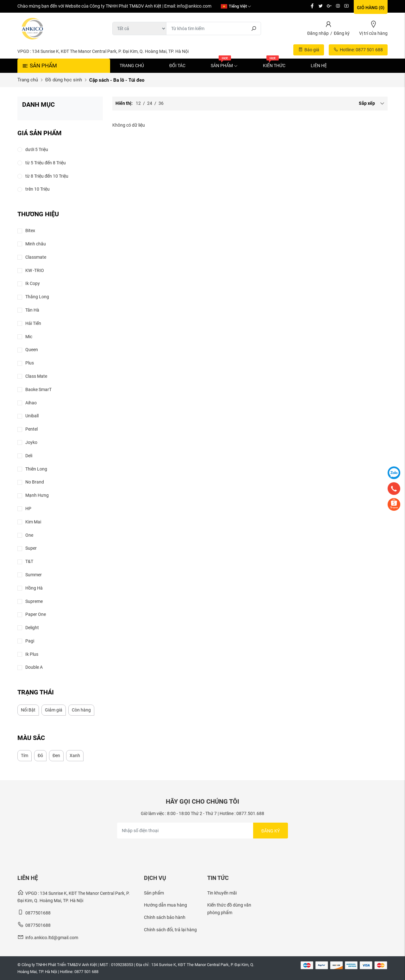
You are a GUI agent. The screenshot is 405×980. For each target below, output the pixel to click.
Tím (25, 756)
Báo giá (309, 50)
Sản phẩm (224, 66)
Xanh (75, 756)
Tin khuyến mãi (222, 893)
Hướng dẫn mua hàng (165, 905)
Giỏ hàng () (371, 8)
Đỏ (40, 756)
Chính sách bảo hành (165, 917)
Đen (56, 756)
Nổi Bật (28, 710)
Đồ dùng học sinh (64, 80)
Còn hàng (81, 710)
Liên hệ (319, 66)
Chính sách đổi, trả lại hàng (170, 930)
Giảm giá (54, 710)
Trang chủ (132, 66)
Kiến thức (274, 66)
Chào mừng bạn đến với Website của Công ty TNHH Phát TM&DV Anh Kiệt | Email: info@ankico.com (114, 6)
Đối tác (177, 66)
